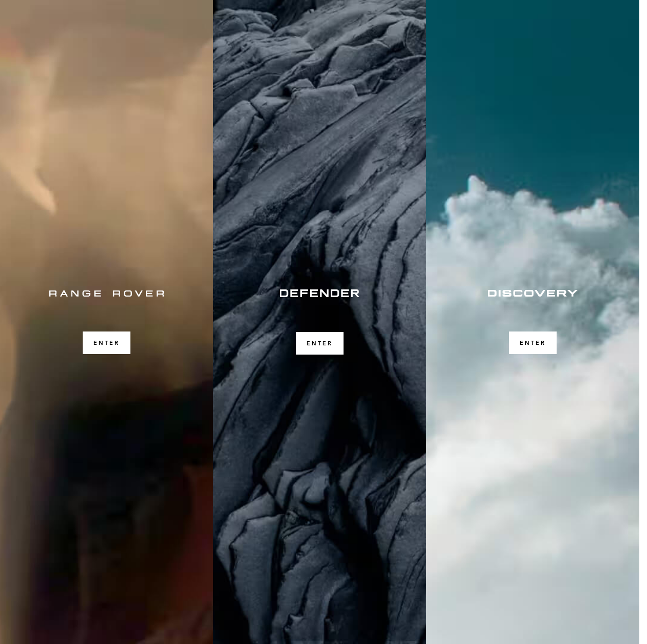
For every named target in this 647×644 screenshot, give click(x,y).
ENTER (107, 343)
